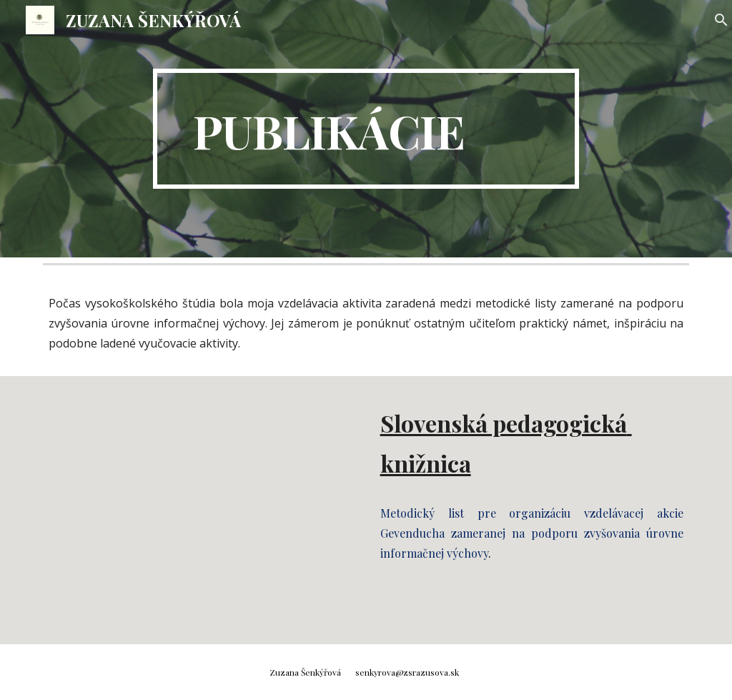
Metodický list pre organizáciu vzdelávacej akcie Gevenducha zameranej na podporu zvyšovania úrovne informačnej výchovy (532, 533)
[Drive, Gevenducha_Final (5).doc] (201, 510)
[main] (366, 129)
